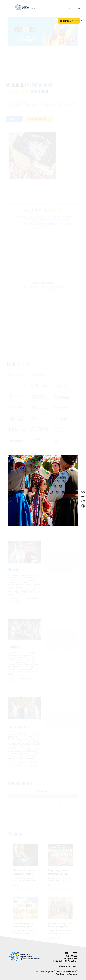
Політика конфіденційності (67, 966)
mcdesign (74, 974)
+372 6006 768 (71, 956)
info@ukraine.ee (71, 958)
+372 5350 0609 (71, 953)
